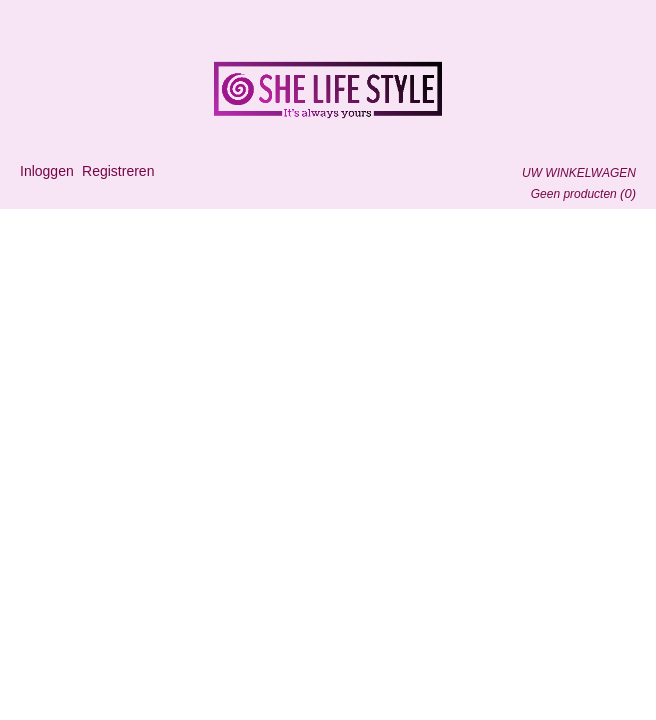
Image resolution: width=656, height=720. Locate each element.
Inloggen (47, 171)
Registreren (118, 171)
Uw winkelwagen (579, 173)
